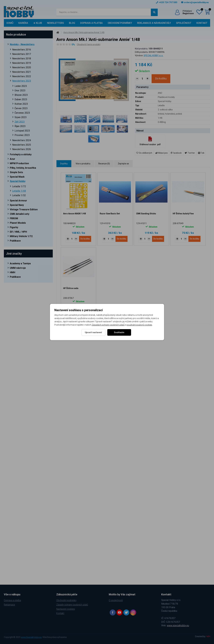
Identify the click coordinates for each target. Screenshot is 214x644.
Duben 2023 (21, 99)
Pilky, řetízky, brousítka (23, 168)
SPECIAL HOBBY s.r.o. (153, 55)
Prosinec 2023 (22, 135)
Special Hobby (18, 181)
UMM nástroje (18, 268)
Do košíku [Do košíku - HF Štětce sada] (85, 313)
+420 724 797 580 (167, 2)
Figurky (14, 227)
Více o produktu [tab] (83, 164)
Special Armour (18, 200)
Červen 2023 (21, 108)
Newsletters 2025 (22, 145)
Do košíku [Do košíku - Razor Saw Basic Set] (121, 239)
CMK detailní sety (20, 214)
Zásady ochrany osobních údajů (72, 605)
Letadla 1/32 (19, 195)
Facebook (176, 153)
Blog (72, 23)
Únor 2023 (20, 90)
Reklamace (9, 605)
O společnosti (116, 600)
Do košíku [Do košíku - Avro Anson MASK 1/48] (85, 239)
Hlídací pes (161, 153)
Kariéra (23, 23)
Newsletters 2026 (22, 149)
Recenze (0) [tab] (104, 164)
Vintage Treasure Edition (24, 209)
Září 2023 (20, 122)
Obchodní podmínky (120, 23)
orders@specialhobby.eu (195, 2)
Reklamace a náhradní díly (154, 23)
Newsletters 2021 (22, 72)
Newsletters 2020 (22, 67)
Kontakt (202, 23)
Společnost (184, 23)
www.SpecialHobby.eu (31, 637)
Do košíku (161, 78)
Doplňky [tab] (64, 164)
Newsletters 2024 (22, 140)
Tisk (201, 153)
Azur (12, 159)
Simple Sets (16, 172)
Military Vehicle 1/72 (21, 236)
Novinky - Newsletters (22, 44)
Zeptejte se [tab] (123, 164)
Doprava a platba (91, 23)
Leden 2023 (21, 86)
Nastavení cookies (66, 609)
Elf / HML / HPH (18, 232)
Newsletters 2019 (22, 63)
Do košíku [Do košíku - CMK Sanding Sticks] (158, 239)
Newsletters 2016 (22, 50)
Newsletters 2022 (22, 76)
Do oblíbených (144, 153)
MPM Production (19, 163)
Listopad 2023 (22, 131)
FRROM (14, 218)
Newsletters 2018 (22, 58)
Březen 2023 (21, 95)
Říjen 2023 (20, 126)
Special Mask (17, 177)
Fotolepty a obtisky (21, 154)
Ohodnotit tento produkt (89, 44)
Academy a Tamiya (20, 263)
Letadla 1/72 (19, 186)
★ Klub (38, 23)
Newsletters (56, 23)
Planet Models (18, 223)
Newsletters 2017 (22, 54)
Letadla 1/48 (19, 191)
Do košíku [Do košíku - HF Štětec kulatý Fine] (194, 239)
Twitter (190, 153)
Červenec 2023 (22, 113)
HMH (12, 272)
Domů (10, 23)
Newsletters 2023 (22, 81)
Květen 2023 (21, 104)
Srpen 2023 (21, 117)
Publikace (15, 241)
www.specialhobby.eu (178, 625)
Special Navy (17, 205)
